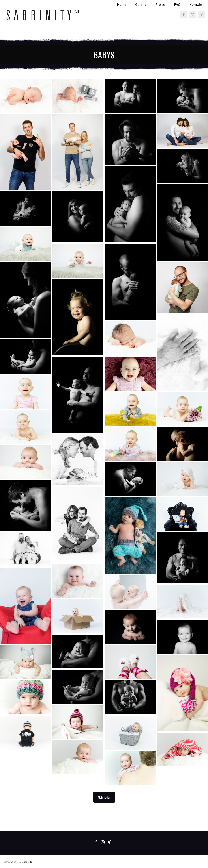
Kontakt (196, 4)
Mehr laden (104, 797)
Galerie (141, 4)
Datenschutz (25, 862)
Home (122, 4)
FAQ (177, 4)
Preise (160, 4)
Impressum (10, 862)
